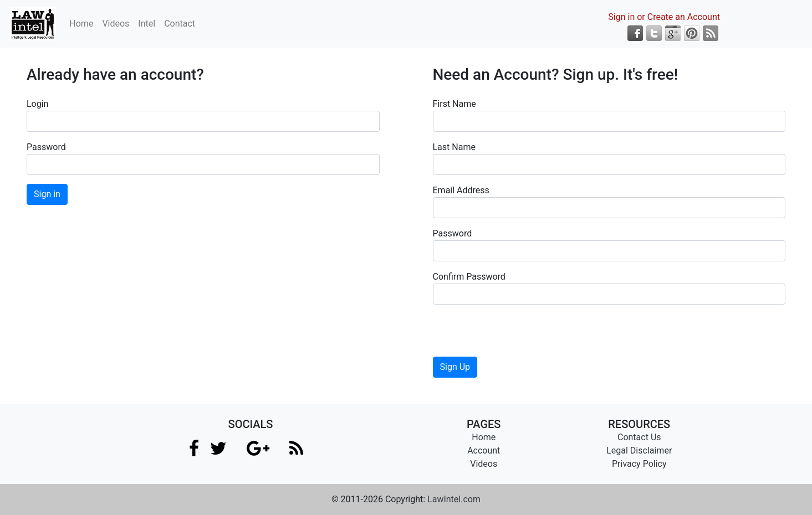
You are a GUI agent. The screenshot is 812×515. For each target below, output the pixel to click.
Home (81, 24)
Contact (180, 24)
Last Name (454, 147)
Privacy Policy (639, 464)
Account (484, 450)
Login (37, 104)
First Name (454, 104)
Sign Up (455, 367)
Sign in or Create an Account (664, 17)
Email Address (461, 190)
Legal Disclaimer (639, 450)
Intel (147, 24)
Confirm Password (469, 277)
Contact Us (639, 437)
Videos (116, 24)
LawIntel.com (454, 499)
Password (46, 147)
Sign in (47, 194)
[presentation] (517, 335)
